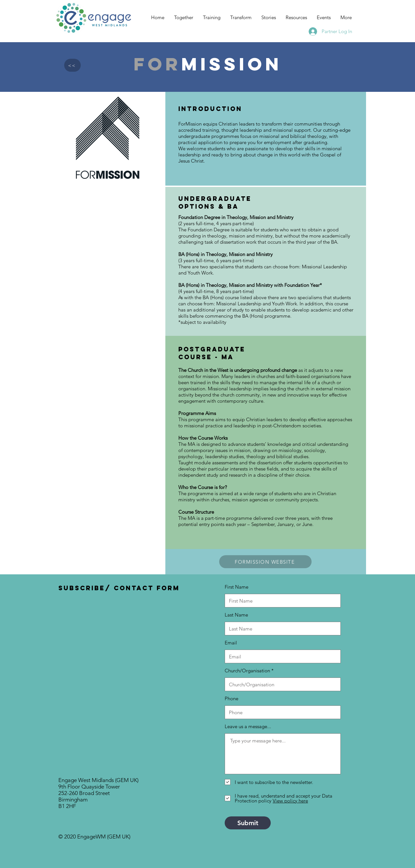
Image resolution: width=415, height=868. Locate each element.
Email (231, 643)
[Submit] (248, 823)
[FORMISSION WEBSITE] (265, 562)
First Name (237, 587)
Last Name (236, 615)
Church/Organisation (247, 671)
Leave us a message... (248, 726)
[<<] (72, 65)
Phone (231, 698)
